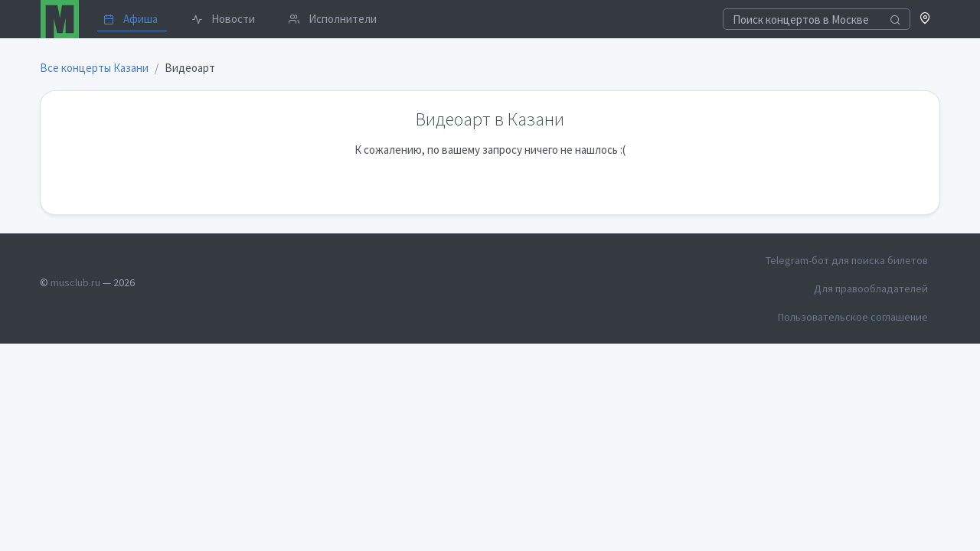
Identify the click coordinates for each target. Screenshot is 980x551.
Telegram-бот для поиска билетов (847, 260)
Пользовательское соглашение (853, 317)
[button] (925, 20)
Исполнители (333, 19)
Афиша (131, 19)
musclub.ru (75, 282)
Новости (223, 19)
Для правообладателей (871, 289)
